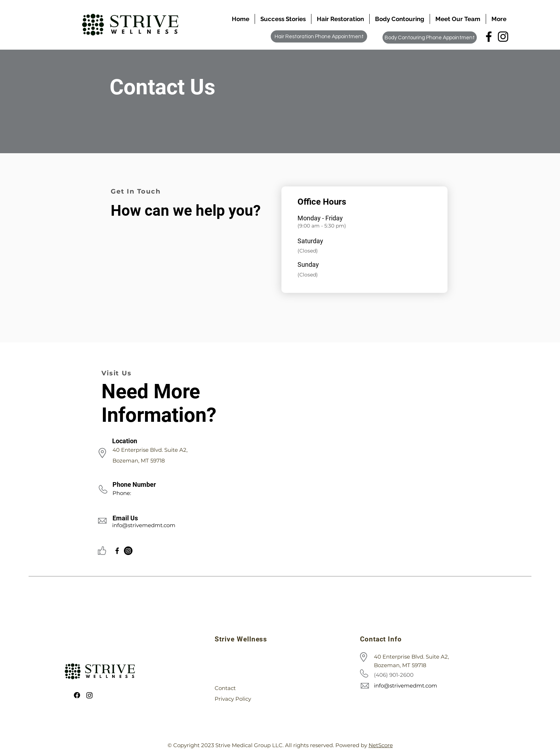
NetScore (381, 745)
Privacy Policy (233, 699)
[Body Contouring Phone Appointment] (430, 37)
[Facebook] (489, 37)
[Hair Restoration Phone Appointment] (319, 36)
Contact (225, 688)
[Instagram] (503, 37)
